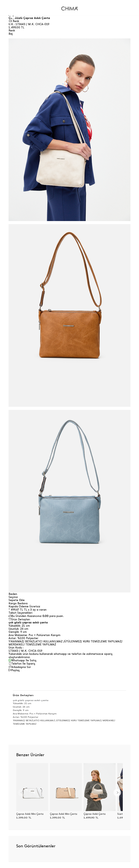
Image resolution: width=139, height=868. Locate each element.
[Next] (117, 793)
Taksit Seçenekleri (21, 613)
